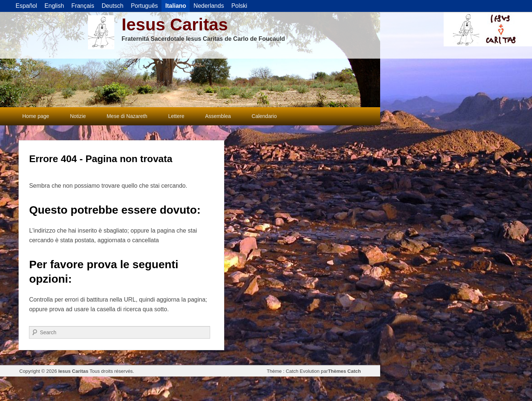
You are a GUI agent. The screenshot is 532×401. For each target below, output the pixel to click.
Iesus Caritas (175, 24)
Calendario (264, 116)
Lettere (176, 116)
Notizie (78, 116)
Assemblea (218, 116)
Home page (36, 116)
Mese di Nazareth (127, 116)
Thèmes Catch (344, 371)
